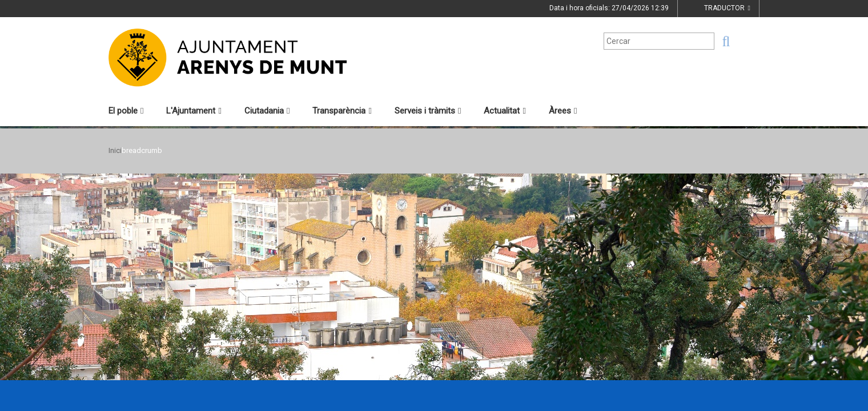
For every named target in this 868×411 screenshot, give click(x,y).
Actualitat (505, 111)
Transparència (342, 111)
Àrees (563, 111)
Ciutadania (267, 111)
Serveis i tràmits (428, 111)
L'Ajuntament (194, 111)
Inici (115, 150)
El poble (126, 111)
